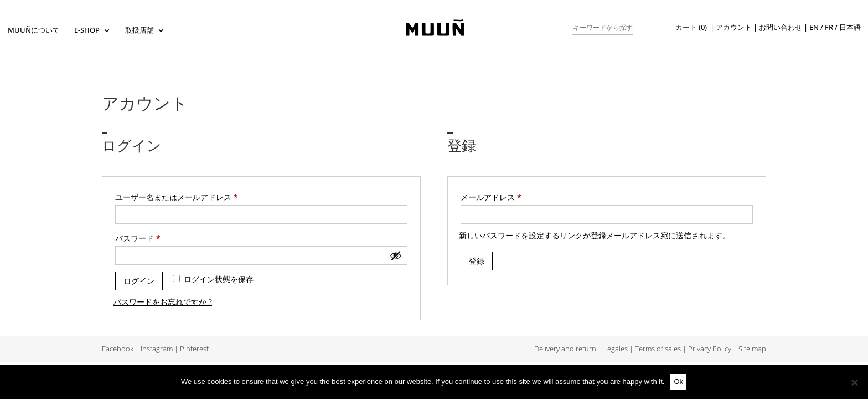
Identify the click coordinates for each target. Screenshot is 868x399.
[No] (854, 382)
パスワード (141, 238)
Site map (752, 349)
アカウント (734, 27)
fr (829, 27)
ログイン (139, 281)
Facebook (118, 349)
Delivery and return (565, 349)
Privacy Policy (710, 349)
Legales (616, 349)
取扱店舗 (139, 31)
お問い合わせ (781, 27)
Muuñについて (34, 31)
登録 (477, 261)
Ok (678, 382)
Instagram (157, 349)
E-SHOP (87, 31)
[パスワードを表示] (396, 255)
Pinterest (194, 349)
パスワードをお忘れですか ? (163, 302)
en (814, 27)
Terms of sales (658, 349)
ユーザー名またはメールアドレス (180, 197)
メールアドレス (495, 197)
